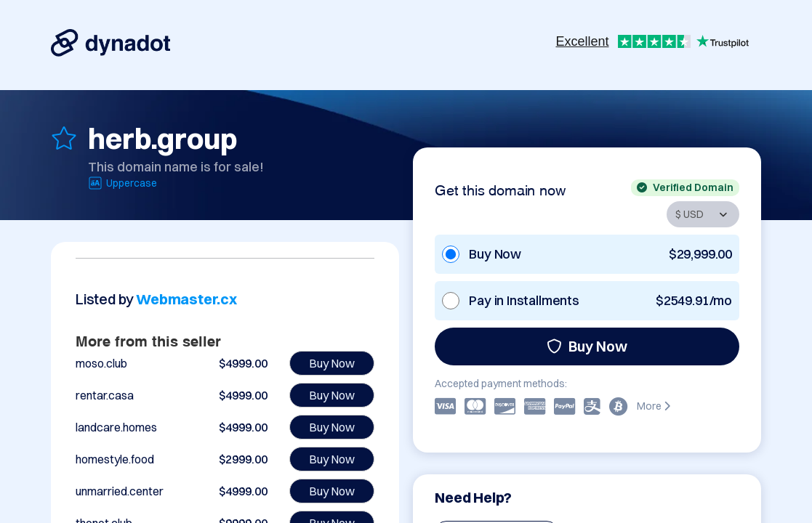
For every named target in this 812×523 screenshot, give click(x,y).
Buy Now (587, 346)
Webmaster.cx (186, 299)
